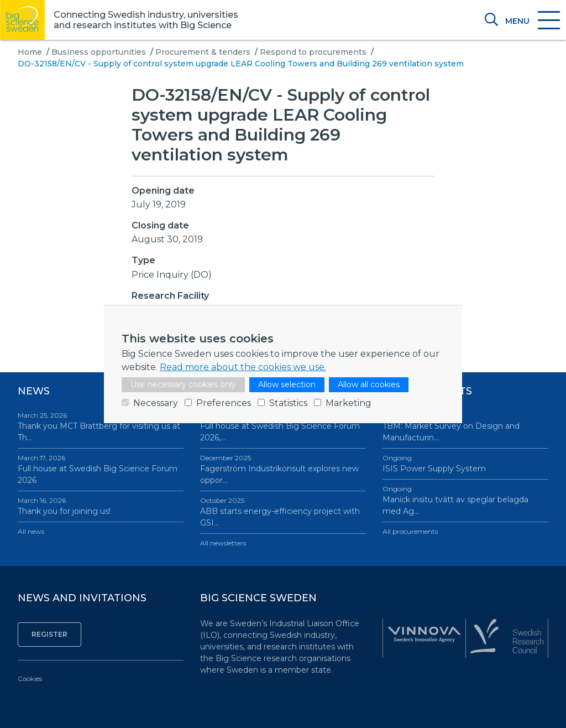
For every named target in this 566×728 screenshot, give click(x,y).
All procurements (410, 531)
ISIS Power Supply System (465, 463)
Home (30, 52)
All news (31, 531)
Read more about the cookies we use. (243, 367)
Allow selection (287, 384)
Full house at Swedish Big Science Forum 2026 (101, 469)
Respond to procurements (313, 52)
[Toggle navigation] (532, 21)
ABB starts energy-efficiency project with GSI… (283, 512)
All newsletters (223, 543)
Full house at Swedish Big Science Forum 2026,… (283, 427)
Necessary (156, 403)
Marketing (348, 403)
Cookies (30, 678)
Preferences (224, 403)
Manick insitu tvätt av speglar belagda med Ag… (465, 500)
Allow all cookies (369, 384)
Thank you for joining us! (101, 506)
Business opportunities (99, 52)
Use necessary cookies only (183, 384)
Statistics (288, 403)
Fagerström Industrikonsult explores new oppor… (283, 469)
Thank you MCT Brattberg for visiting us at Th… (101, 427)
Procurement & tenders (203, 52)
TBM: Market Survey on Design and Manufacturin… (465, 427)
